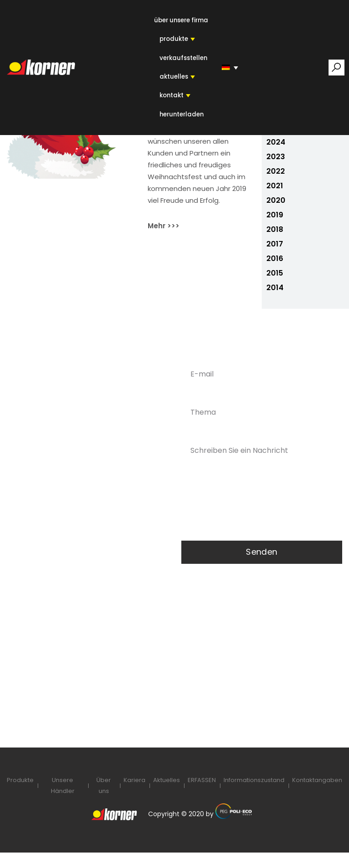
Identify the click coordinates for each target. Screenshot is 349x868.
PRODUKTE (174, 40)
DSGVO (62, 735)
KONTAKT (171, 97)
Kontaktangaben (317, 795)
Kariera (135, 795)
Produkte (20, 795)
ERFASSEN (202, 795)
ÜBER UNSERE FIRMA (181, 21)
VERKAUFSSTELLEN (182, 59)
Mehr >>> (164, 240)
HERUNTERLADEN (181, 116)
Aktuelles (167, 795)
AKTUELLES (173, 78)
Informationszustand (254, 795)
